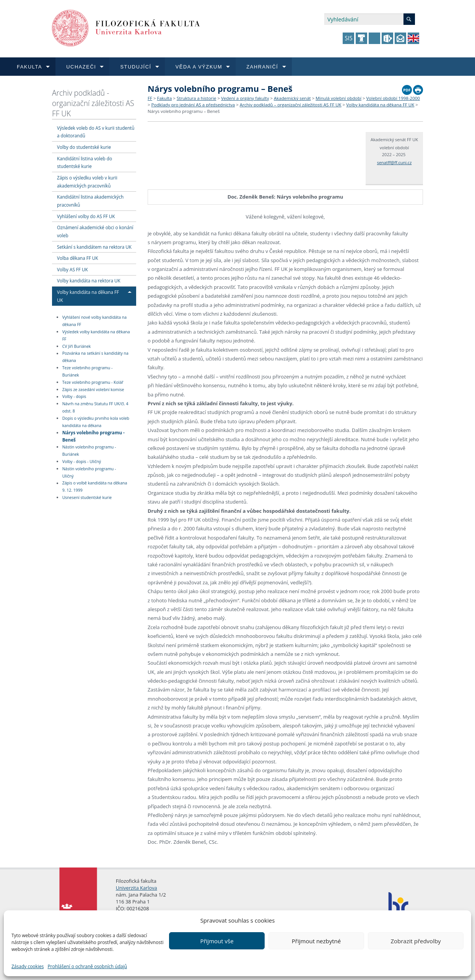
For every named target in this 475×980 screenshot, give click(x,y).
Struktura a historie (196, 98)
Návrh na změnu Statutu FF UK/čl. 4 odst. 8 (95, 407)
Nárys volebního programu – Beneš (184, 111)
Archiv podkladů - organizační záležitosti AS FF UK (93, 103)
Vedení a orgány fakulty (245, 98)
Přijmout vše (217, 941)
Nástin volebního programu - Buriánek (89, 451)
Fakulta (164, 98)
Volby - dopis (74, 397)
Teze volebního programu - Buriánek (88, 371)
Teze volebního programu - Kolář (93, 382)
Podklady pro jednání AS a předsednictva (193, 105)
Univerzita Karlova (137, 888)
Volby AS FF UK (72, 269)
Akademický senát (292, 98)
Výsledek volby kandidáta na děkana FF (96, 335)
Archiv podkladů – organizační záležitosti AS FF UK (291, 105)
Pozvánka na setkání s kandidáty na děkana (95, 357)
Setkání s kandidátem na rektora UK (94, 247)
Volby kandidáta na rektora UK (89, 280)
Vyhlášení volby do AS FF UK (86, 216)
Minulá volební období (338, 98)
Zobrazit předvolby (416, 941)
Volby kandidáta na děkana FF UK (380, 105)
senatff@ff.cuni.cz (394, 162)
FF (150, 98)
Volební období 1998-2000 (393, 98)
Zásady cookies (28, 966)
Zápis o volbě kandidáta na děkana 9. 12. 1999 (95, 487)
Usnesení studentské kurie (87, 497)
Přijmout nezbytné (316, 941)
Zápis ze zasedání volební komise (93, 390)
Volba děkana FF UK (77, 258)
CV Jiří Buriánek (77, 346)
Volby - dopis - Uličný (82, 461)
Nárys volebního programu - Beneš (94, 436)
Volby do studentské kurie (84, 147)
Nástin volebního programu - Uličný (89, 472)
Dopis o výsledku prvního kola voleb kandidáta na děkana (96, 422)
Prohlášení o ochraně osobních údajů (87, 966)
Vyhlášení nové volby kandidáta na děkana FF (94, 321)
